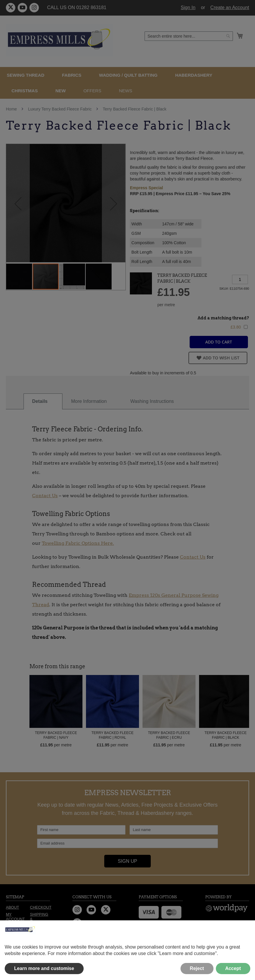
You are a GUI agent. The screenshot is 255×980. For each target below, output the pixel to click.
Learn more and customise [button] (44, 968)
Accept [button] (233, 968)
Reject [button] (197, 968)
